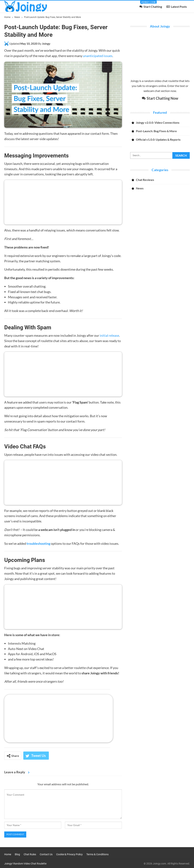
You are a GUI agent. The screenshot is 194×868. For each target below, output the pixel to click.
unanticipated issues (98, 56)
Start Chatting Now (160, 98)
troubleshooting (38, 543)
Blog (17, 854)
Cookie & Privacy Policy (69, 854)
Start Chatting (151, 4)
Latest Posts (177, 7)
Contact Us (46, 854)
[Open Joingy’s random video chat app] (59, 718)
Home (8, 854)
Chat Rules (30, 854)
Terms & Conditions (97, 854)
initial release (109, 335)
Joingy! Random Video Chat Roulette (25, 864)
